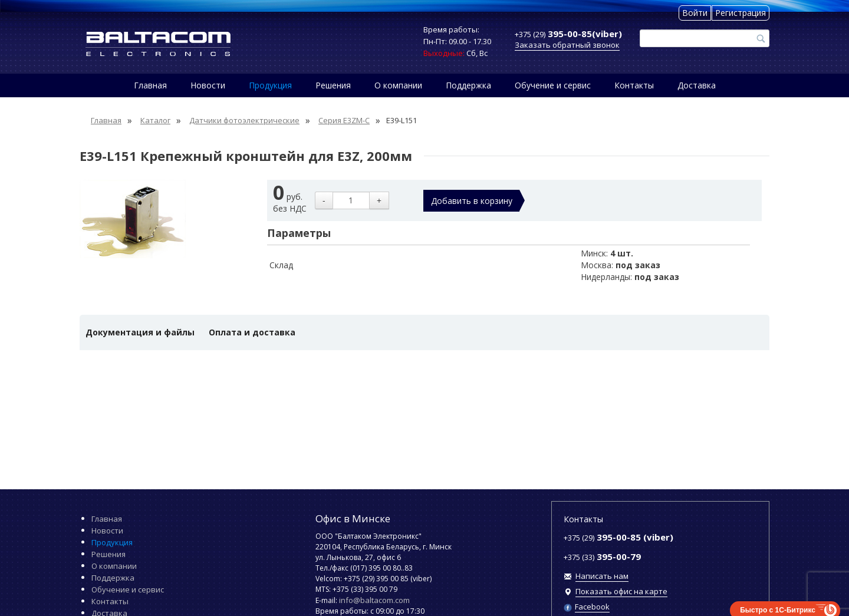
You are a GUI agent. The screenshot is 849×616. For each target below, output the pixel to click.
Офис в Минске (353, 518)
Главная (150, 85)
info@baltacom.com (374, 600)
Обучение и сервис (553, 85)
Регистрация (741, 13)
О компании (398, 85)
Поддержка (468, 85)
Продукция (270, 85)
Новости (208, 85)
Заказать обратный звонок (567, 45)
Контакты (634, 85)
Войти (695, 13)
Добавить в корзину (472, 201)
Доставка (697, 85)
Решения (333, 85)
